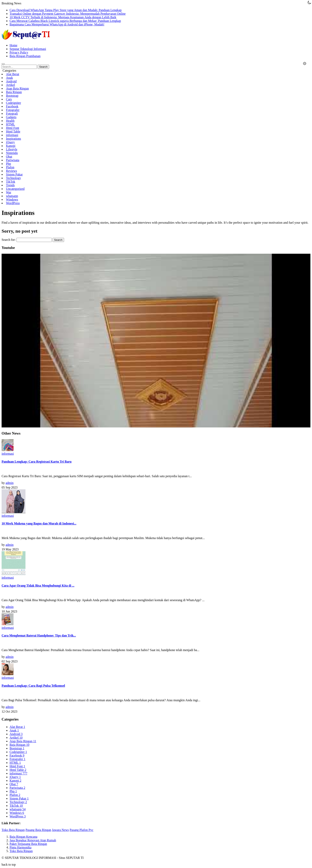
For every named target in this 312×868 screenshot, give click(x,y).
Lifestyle (12, 149)
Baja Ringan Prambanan (25, 56)
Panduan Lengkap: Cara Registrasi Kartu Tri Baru (37, 462)
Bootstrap (12, 96)
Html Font (13, 128)
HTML (10, 124)
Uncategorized (15, 189)
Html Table (13, 131)
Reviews (11, 171)
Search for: (9, 240)
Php (8, 164)
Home (13, 45)
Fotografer (13, 110)
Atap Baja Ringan (17, 88)
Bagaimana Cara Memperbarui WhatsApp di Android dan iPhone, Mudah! (57, 24)
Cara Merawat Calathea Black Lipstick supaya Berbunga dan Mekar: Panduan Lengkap (65, 21)
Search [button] (43, 67)
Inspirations (14, 139)
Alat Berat (13, 74)
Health (10, 121)
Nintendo (12, 153)
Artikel (10, 85)
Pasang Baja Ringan (38, 830)
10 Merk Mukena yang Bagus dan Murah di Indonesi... (39, 523)
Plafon (10, 167)
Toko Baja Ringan (13, 830)
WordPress (13, 203)
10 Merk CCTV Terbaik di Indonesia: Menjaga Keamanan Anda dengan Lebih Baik (63, 17)
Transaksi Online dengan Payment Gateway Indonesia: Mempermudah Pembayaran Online (68, 14)
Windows (12, 199)
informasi (12, 135)
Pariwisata (13, 160)
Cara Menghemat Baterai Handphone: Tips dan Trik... (39, 635)
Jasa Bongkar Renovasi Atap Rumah (33, 840)
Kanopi (11, 146)
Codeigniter (14, 103)
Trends (10, 185)
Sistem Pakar (14, 174)
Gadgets (11, 117)
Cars (9, 99)
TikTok (11, 182)
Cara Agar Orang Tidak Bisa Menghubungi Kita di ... (38, 586)
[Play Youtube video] (156, 341)
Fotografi (12, 114)
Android (11, 81)
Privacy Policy (19, 52)
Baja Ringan (14, 92)
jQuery (10, 142)
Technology (13, 178)
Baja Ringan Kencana (23, 837)
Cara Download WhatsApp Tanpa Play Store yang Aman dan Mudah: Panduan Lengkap (66, 10)
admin (10, 483)
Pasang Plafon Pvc (81, 830)
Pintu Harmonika (20, 847)
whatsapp (12, 196)
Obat (9, 157)
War (9, 192)
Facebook (12, 106)
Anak (9, 78)
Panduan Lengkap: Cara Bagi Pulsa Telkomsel (33, 686)
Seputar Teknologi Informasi (28, 49)
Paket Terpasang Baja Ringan (28, 844)
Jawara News (60, 830)
